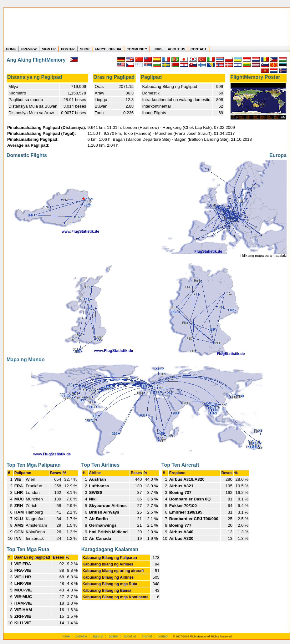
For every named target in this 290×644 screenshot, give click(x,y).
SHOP (85, 49)
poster (114, 636)
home (66, 636)
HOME (11, 49)
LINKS (157, 49)
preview (81, 636)
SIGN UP (49, 49)
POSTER (68, 49)
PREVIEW (29, 49)
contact (163, 636)
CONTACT (198, 49)
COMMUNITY (137, 49)
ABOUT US (176, 49)
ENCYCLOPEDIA (108, 49)
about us (130, 636)
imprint (147, 636)
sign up (98, 636)
